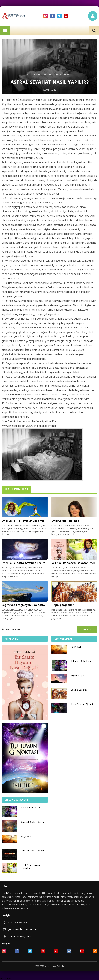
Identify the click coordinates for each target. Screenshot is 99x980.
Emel (67, 74)
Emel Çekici (7, 893)
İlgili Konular (17, 489)
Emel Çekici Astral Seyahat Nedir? (23, 563)
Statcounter (6, 979)
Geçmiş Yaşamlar (63, 605)
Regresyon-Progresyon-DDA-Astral (24, 605)
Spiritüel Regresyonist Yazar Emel (73, 563)
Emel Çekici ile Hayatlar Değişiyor (23, 521)
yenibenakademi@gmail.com (23, 929)
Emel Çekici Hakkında (65, 521)
